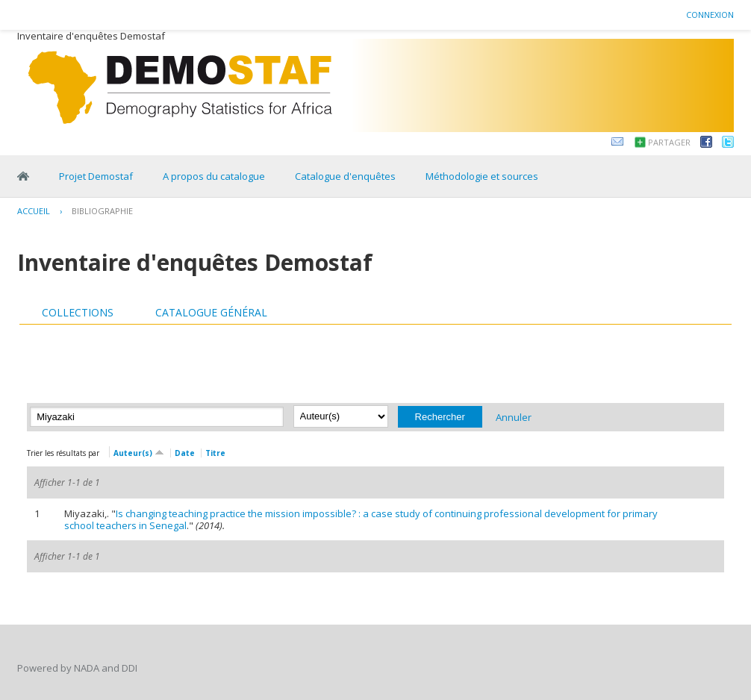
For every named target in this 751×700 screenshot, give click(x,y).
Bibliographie (102, 211)
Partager (669, 142)
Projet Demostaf (96, 176)
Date (185, 453)
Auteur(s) (139, 452)
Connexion (710, 15)
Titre (215, 453)
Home (23, 176)
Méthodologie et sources (482, 176)
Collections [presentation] (78, 312)
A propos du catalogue (214, 176)
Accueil (34, 211)
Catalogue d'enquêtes (345, 176)
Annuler (514, 416)
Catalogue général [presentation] (211, 312)
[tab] (78, 313)
